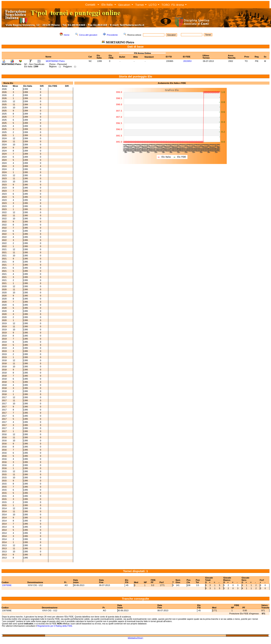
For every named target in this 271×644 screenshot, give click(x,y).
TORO (166, 5)
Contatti (90, 5)
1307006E (7, 585)
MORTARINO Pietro (55, 61)
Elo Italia (107, 5)
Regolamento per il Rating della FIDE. (55, 626)
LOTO (153, 5)
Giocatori (124, 5)
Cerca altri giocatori (88, 35)
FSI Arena (178, 5)
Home (66, 35)
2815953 (187, 61)
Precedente (112, 35)
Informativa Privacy (135, 638)
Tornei (139, 5)
